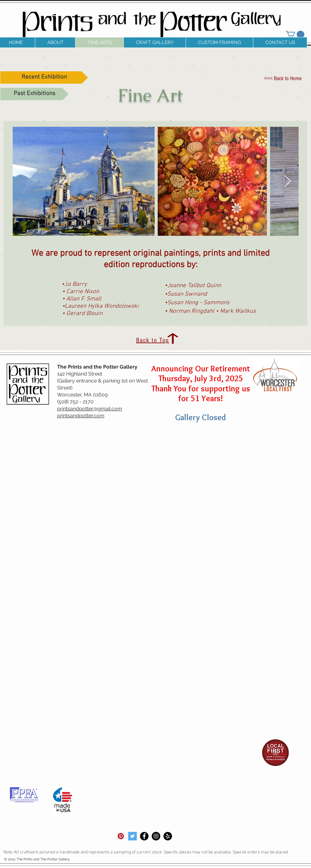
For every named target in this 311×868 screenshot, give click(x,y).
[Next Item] (288, 181)
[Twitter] (132, 836)
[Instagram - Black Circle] (156, 836)
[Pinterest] (121, 836)
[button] (55, 42)
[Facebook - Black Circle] (144, 836)
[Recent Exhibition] (44, 77)
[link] (295, 35)
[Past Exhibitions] (34, 94)
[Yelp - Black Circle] (168, 836)
